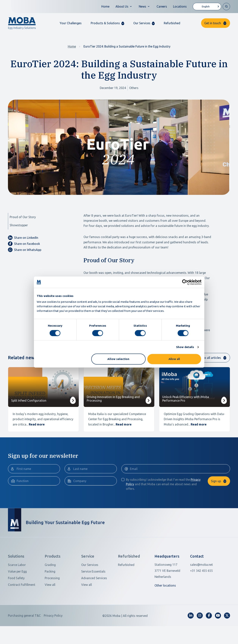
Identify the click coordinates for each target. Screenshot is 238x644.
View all (50, 602)
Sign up (216, 499)
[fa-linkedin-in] (191, 633)
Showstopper (19, 225)
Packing (50, 589)
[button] (107, 23)
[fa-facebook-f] (209, 633)
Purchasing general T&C (24, 633)
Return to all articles (207, 358)
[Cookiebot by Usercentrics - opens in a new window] (185, 282)
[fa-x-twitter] (227, 633)
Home (105, 6)
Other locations (165, 603)
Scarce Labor (17, 582)
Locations (180, 6)
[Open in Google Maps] (170, 588)
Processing (52, 596)
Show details (185, 347)
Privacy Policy (53, 633)
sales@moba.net (201, 582)
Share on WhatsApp (25, 250)
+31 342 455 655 (201, 588)
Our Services (90, 582)
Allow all (174, 359)
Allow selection (118, 359)
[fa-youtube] (218, 633)
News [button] (142, 6)
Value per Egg (17, 589)
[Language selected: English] (207, 7)
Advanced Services (94, 596)
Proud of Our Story (23, 217)
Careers (162, 6)
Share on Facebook (24, 244)
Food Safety (16, 596)
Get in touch (213, 23)
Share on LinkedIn (23, 238)
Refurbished (172, 23)
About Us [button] (122, 6)
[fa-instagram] (200, 633)
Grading (50, 582)
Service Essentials (93, 589)
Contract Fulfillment (22, 602)
